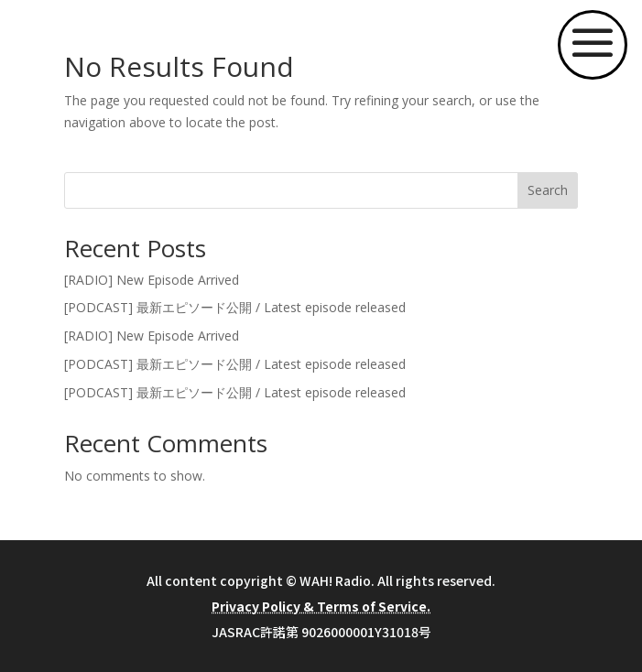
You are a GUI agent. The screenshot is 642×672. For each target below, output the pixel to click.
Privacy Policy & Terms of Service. (321, 606)
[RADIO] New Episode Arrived (152, 280)
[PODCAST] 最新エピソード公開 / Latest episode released (235, 307)
